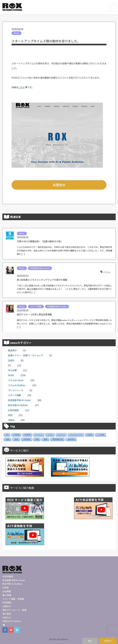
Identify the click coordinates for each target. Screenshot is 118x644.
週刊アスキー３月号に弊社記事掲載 (34, 314)
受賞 (16, 439)
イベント (107, 272)
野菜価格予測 (58, 439)
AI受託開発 (13, 410)
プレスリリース (16, 390)
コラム (50, 435)
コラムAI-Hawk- (16, 380)
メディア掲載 (36, 306)
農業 (46, 439)
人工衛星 (101, 435)
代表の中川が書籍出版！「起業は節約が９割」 (40, 241)
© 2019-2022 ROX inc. (59, 639)
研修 (37, 439)
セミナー (61, 435)
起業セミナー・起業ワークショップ (25, 355)
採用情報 (27, 439)
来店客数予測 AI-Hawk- (40, 268)
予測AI (11, 420)
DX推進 (16, 435)
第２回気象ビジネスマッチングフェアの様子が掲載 (42, 280)
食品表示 (12, 350)
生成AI (11, 360)
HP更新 (28, 435)
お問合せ (59, 185)
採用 (10, 415)
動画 (8, 439)
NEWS (16, 33)
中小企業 (12, 370)
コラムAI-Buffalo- (17, 385)
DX (9, 365)
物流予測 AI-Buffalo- (18, 405)
